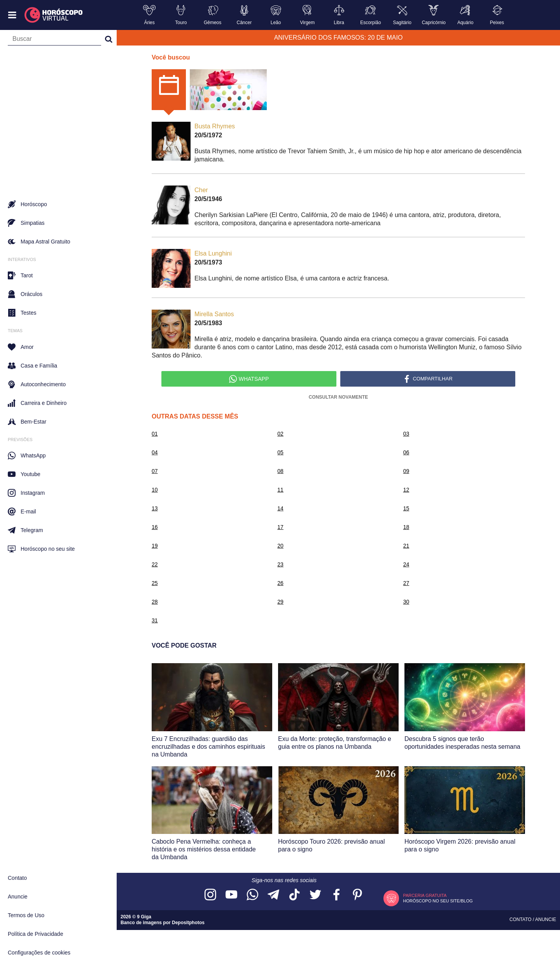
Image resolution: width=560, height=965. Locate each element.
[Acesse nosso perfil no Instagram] (210, 895)
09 (406, 471)
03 (406, 434)
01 (155, 434)
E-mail (22, 511)
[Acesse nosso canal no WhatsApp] (252, 895)
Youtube (24, 474)
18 (406, 527)
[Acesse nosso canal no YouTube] (231, 895)
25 (155, 583)
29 (280, 602)
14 (280, 508)
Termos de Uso (26, 915)
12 (406, 490)
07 (155, 471)
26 (280, 583)
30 (406, 602)
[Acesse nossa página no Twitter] (315, 895)
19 (155, 546)
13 (155, 508)
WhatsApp (27, 455)
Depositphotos (188, 923)
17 (280, 527)
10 (155, 490)
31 (155, 620)
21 (406, 546)
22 (155, 564)
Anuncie (18, 897)
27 (406, 583)
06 (406, 452)
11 (280, 490)
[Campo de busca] (54, 40)
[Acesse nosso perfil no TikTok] (294, 895)
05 (280, 452)
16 (155, 527)
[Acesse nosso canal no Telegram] (273, 895)
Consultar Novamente (339, 397)
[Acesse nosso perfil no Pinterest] (357, 895)
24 (406, 564)
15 (406, 508)
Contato (17, 878)
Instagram (26, 493)
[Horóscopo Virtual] (54, 15)
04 (155, 452)
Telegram (25, 530)
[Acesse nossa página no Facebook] (336, 895)
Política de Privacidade (35, 934)
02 (280, 434)
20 (280, 546)
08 (280, 471)
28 (155, 602)
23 (280, 564)
